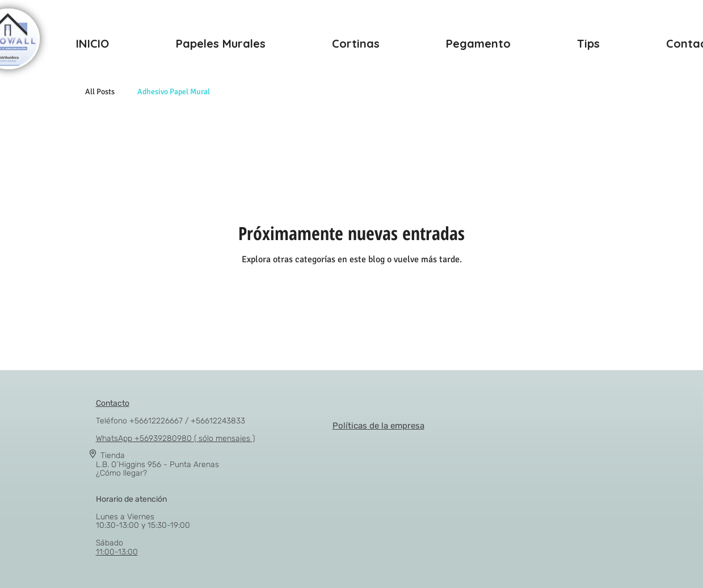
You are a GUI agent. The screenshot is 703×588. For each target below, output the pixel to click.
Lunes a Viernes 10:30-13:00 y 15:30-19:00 (143, 512)
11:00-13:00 (117, 552)
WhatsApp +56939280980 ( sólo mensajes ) (175, 438)
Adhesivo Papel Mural (174, 92)
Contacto (113, 403)
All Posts (100, 92)
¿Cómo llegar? (121, 473)
